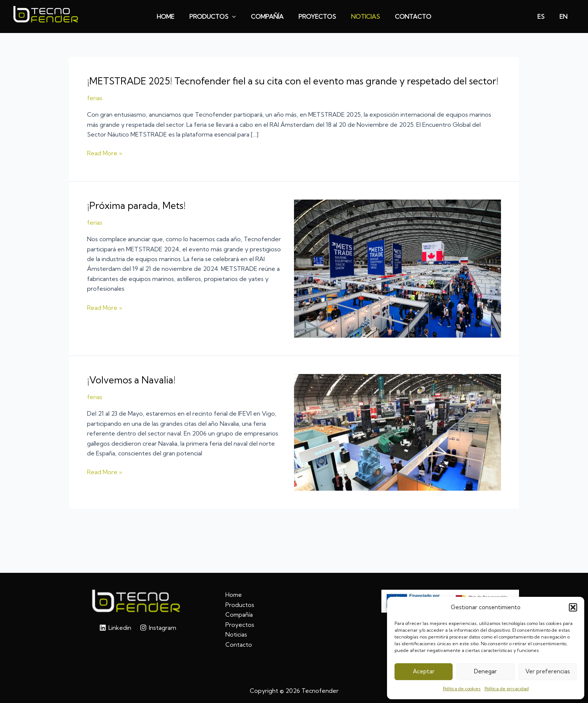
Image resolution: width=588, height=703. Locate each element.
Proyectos (240, 625)
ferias (95, 110)
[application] (237, 17)
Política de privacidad (507, 689)
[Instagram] (158, 628)
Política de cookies (462, 689)
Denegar (485, 671)
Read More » (105, 165)
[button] (573, 607)
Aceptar (424, 671)
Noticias (236, 634)
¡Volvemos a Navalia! (133, 392)
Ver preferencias (548, 671)
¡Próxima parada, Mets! (138, 217)
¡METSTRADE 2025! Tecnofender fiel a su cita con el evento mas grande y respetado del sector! (284, 87)
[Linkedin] (115, 628)
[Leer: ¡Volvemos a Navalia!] (397, 443)
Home (234, 595)
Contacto (239, 644)
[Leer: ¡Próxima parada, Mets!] (397, 280)
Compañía (239, 614)
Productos (240, 605)
